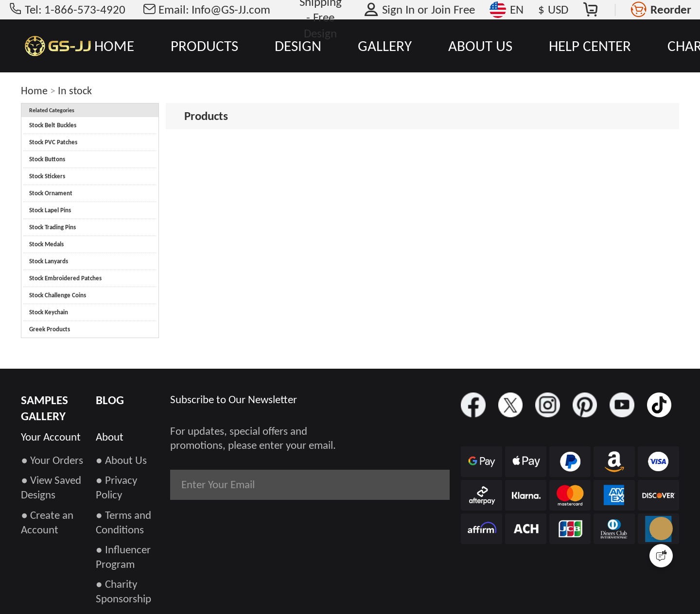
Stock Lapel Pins (50, 210)
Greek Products (50, 329)
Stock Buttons (47, 159)
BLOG (110, 400)
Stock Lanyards (49, 261)
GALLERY (385, 46)
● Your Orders (52, 460)
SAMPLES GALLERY (44, 408)
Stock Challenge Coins (58, 295)
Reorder (671, 9)
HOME (114, 46)
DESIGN (298, 46)
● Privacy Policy (116, 487)
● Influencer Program (123, 557)
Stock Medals (46, 244)
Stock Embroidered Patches (65, 278)
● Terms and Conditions (123, 522)
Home (34, 91)
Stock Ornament (51, 193)
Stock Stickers (47, 176)
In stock (75, 91)
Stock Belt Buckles (53, 125)
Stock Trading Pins (52, 227)
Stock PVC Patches (53, 142)
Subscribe (411, 484)
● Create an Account (47, 522)
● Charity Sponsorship (123, 591)
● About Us (121, 460)
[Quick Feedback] (661, 556)
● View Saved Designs (51, 487)
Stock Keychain (49, 312)
